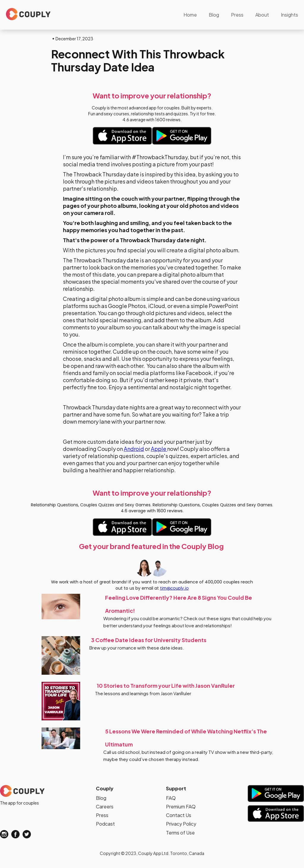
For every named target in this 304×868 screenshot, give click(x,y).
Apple (159, 449)
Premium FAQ (181, 806)
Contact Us (179, 815)
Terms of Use (180, 833)
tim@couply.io (174, 588)
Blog (214, 15)
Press (237, 15)
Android (134, 449)
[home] (28, 14)
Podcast (105, 824)
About (262, 15)
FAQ (171, 798)
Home (190, 15)
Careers (105, 806)
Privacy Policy (181, 824)
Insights (289, 15)
